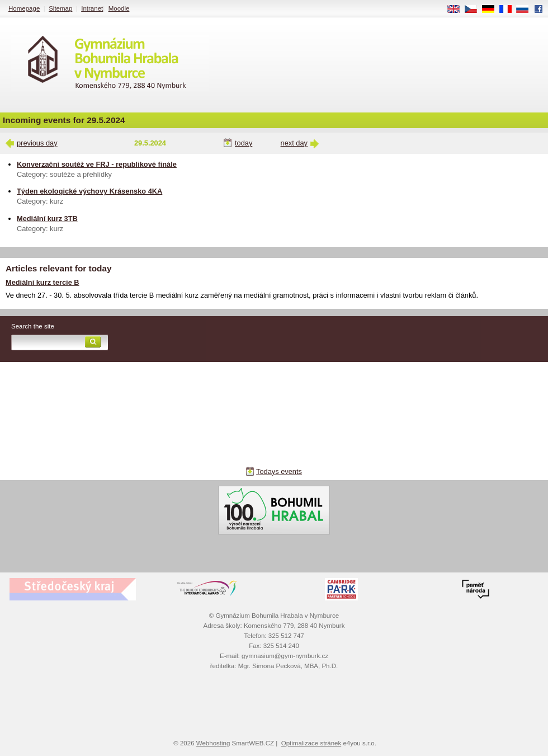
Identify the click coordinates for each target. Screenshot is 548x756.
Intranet (92, 8)
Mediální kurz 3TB (47, 219)
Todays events (279, 471)
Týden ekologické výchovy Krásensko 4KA (89, 191)
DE (492, 10)
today (244, 143)
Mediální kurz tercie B (42, 282)
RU (526, 10)
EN (457, 10)
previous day (37, 143)
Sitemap (60, 8)
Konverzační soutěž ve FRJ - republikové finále (97, 164)
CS (475, 10)
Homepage (24, 8)
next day (294, 143)
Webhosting (213, 743)
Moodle (119, 8)
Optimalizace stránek (311, 743)
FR (509, 10)
